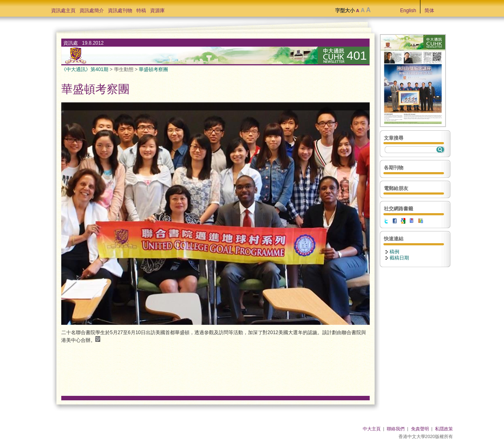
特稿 (141, 11)
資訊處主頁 (63, 11)
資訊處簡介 (92, 11)
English (408, 11)
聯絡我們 (396, 429)
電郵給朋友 (396, 188)
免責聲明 (420, 429)
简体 (429, 11)
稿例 (394, 252)
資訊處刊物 (120, 11)
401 (357, 55)
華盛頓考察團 (153, 69)
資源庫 (157, 11)
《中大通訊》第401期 (85, 69)
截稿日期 (399, 258)
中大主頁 (372, 429)
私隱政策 (444, 429)
